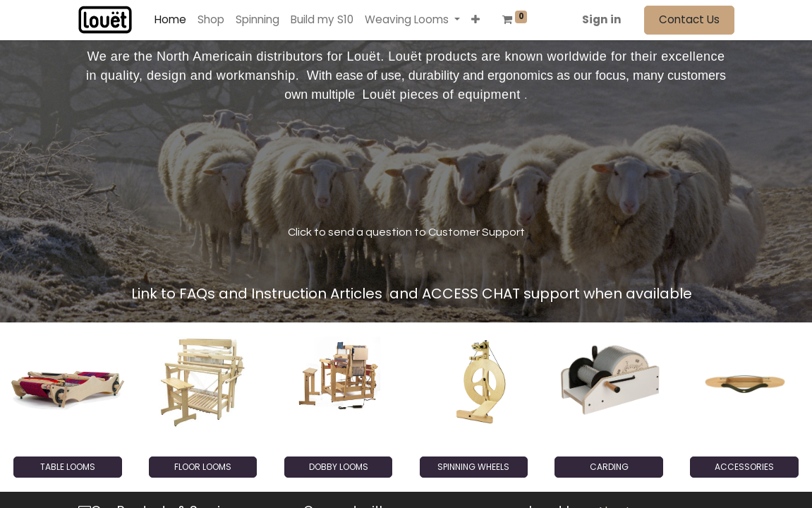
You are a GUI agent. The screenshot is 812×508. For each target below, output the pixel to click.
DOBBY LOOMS (339, 467)
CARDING (609, 467)
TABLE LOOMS (68, 467)
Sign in (602, 19)
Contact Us (689, 19)
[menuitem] (170, 20)
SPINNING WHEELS (473, 467)
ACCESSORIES (744, 467)
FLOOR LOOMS (203, 467)
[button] (475, 20)
